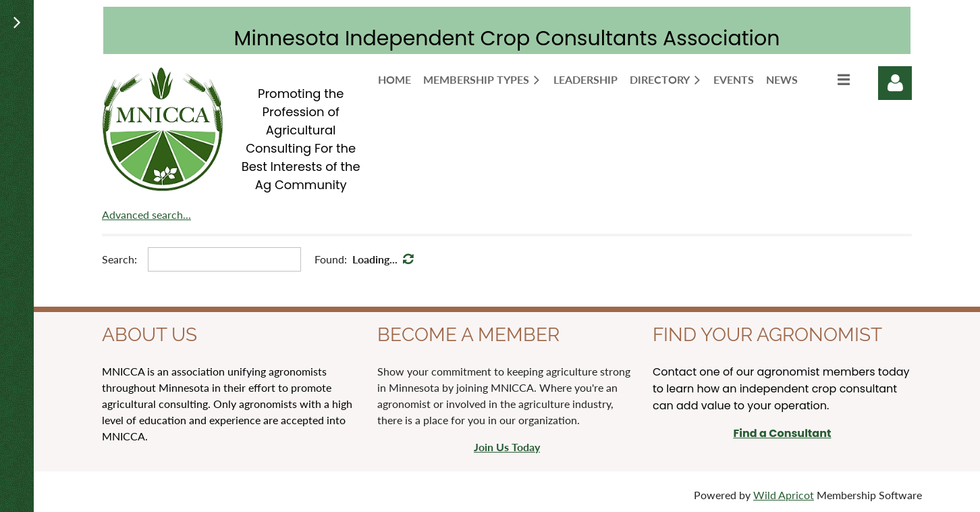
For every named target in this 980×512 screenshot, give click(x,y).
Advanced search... (146, 214)
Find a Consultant (782, 433)
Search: (119, 259)
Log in (895, 83)
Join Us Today (507, 447)
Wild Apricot (784, 495)
